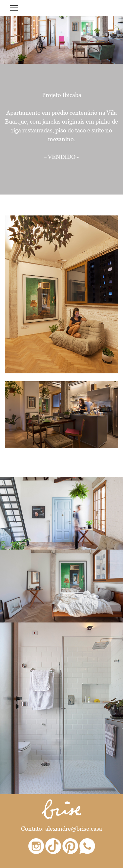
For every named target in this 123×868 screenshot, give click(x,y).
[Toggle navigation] (14, 8)
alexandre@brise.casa (74, 829)
